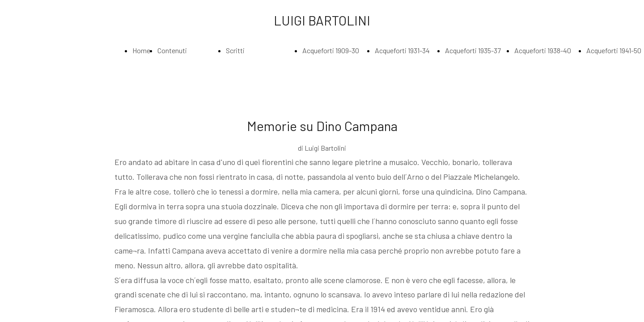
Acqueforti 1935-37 (473, 50)
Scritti (235, 50)
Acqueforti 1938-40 (543, 50)
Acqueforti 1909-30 (331, 50)
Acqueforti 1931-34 (402, 50)
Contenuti (172, 50)
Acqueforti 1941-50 (614, 50)
